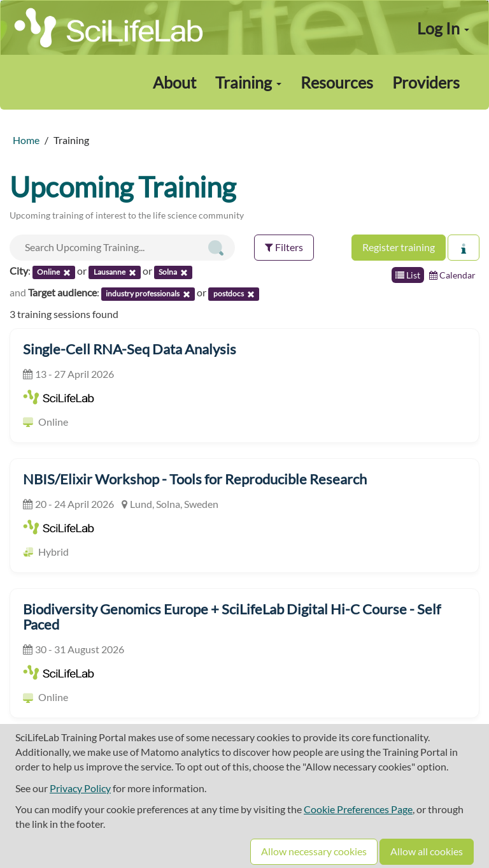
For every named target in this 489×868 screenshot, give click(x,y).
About (174, 82)
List (408, 275)
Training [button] (248, 82)
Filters (284, 247)
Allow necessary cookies (314, 851)
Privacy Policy (80, 788)
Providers (426, 82)
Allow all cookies (427, 851)
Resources (337, 82)
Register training (399, 247)
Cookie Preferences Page (358, 809)
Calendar (452, 275)
